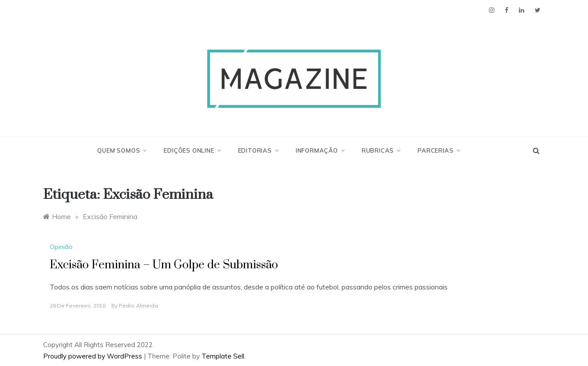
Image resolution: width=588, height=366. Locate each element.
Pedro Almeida (138, 306)
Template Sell (223, 356)
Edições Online (192, 150)
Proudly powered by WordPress (94, 356)
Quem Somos (122, 150)
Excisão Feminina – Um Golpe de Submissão (164, 265)
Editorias (258, 150)
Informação (320, 150)
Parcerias (439, 150)
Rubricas (381, 150)
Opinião (61, 247)
